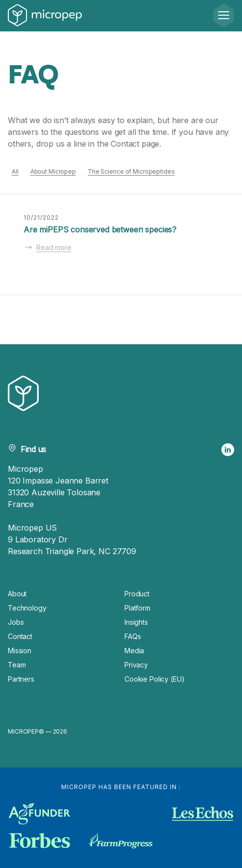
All (15, 171)
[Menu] (224, 16)
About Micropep (53, 171)
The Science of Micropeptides (131, 171)
